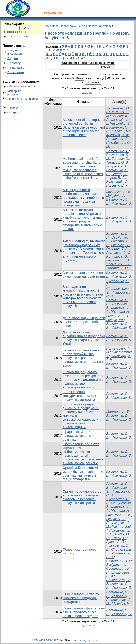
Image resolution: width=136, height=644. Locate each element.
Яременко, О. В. (119, 264)
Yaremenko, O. (117, 268)
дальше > (89, 93)
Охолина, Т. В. (117, 249)
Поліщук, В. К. (117, 185)
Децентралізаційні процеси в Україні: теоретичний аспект (84, 322)
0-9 (64, 46)
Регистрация (53, 13)
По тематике (16, 72)
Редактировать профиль (23, 99)
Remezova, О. (117, 256)
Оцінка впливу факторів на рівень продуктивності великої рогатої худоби (84, 612)
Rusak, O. (119, 538)
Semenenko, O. (118, 108)
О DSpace (14, 113)
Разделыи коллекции (15, 52)
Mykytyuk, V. (116, 519)
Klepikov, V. (120, 131)
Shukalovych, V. (118, 580)
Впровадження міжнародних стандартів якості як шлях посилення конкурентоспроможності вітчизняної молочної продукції (83, 296)
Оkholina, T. (120, 245)
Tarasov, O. (120, 159)
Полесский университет (86, 640)
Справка (13, 108)
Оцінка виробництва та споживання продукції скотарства (81, 598)
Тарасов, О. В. (117, 162)
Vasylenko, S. (120, 124)
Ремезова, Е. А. (118, 260)
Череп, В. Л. (116, 178)
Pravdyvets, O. (117, 139)
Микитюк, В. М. (119, 192)
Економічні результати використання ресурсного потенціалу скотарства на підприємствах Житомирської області (83, 380)
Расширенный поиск (14, 32)
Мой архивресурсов (14, 93)
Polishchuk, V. (117, 182)
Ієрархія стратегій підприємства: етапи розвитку (79, 436)
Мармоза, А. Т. (118, 412)
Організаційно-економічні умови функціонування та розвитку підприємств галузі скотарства (83, 473)
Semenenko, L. (118, 151)
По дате (13, 58)
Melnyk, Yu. (115, 320)
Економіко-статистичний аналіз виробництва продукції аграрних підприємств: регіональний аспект (84, 358)
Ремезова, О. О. (119, 253)
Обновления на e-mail (22, 86)
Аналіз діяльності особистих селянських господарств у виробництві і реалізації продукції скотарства (84, 198)
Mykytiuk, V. (115, 196)
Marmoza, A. (120, 312)
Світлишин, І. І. (118, 561)
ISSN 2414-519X (42, 640)
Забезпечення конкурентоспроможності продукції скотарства (82, 396)
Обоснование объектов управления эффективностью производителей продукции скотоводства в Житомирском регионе (83, 454)
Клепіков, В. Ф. (118, 135)
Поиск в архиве (13, 24)
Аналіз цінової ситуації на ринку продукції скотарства (84, 274)
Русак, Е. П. (115, 542)
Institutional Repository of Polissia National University (78, 26)
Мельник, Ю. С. (118, 316)
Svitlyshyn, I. (116, 565)
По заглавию (16, 68)
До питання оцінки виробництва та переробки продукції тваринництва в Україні (84, 338)
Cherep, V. (119, 174)
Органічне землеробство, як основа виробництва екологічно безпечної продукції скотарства (83, 497)
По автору (14, 63)
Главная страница (19, 37)
